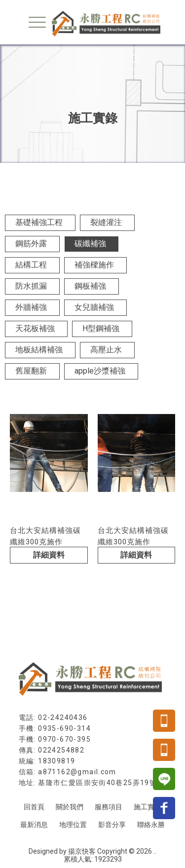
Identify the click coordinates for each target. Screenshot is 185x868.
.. (155, 851)
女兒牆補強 (94, 307)
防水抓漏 (31, 286)
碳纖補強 (90, 244)
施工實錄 (148, 807)
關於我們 (70, 807)
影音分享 (112, 825)
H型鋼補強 (101, 328)
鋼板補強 (90, 286)
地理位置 (73, 825)
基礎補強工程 (39, 222)
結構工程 (31, 265)
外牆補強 (31, 307)
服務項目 (109, 807)
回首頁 (34, 807)
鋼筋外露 (31, 244)
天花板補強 (35, 328)
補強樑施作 (94, 265)
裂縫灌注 (106, 222)
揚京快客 (82, 851)
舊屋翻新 (31, 371)
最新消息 (34, 825)
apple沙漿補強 (100, 371)
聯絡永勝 (151, 825)
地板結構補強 (39, 350)
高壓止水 (106, 350)
